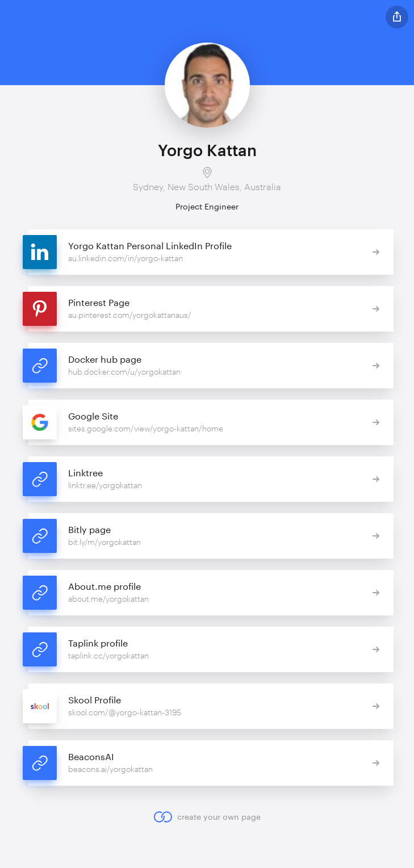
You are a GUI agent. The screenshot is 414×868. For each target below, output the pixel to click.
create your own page (207, 817)
